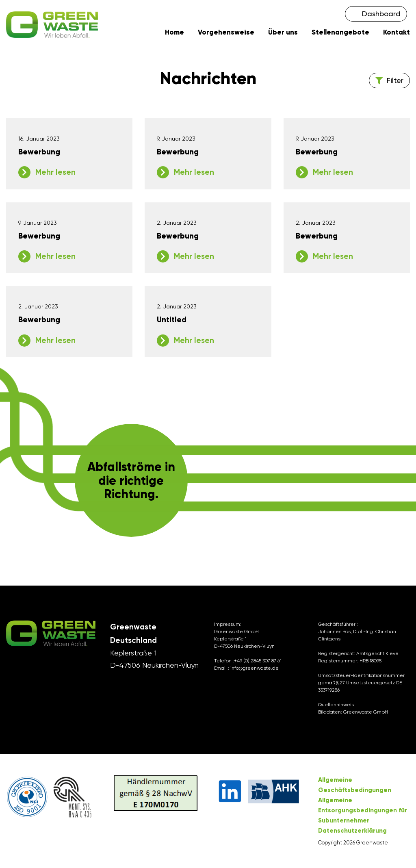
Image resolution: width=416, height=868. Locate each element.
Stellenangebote (340, 33)
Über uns (283, 33)
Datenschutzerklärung (352, 832)
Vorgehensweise (226, 33)
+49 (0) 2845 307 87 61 (258, 662)
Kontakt (396, 33)
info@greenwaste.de (255, 670)
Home (174, 33)
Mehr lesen (55, 174)
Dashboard (381, 14)
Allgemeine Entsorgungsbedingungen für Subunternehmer (363, 812)
